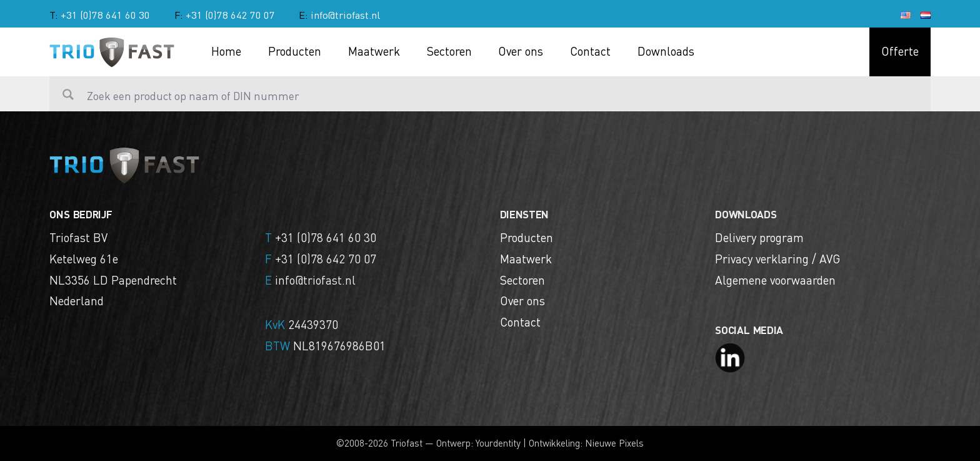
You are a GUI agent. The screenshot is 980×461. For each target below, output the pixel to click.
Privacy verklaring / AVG (777, 258)
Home (226, 51)
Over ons (521, 51)
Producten (295, 51)
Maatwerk (374, 51)
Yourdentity (498, 443)
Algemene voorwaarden (775, 280)
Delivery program (759, 237)
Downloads (666, 51)
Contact (590, 51)
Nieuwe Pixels (614, 443)
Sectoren (449, 51)
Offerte (900, 51)
